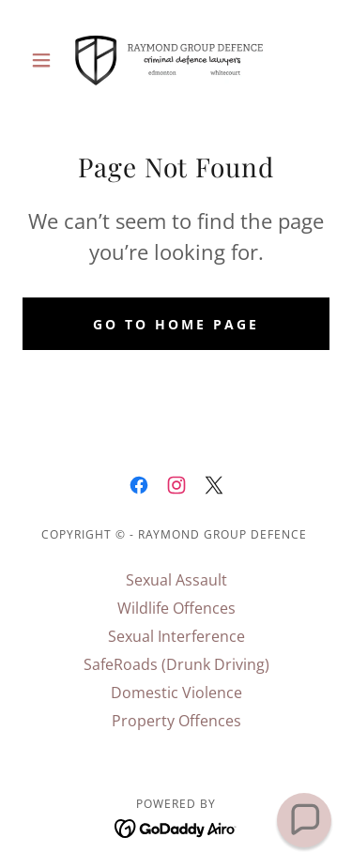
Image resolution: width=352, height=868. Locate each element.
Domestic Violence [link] (176, 693)
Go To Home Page (176, 324)
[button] (46, 60)
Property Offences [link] (176, 721)
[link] (176, 60)
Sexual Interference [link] (176, 636)
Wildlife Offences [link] (176, 608)
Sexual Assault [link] (176, 580)
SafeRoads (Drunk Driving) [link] (176, 664)
